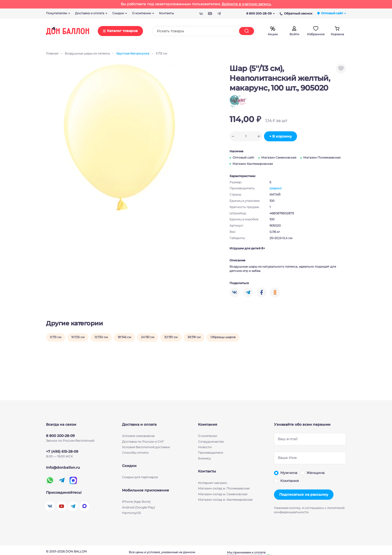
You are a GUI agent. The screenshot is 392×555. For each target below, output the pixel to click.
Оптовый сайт (243, 157)
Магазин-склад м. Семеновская (223, 494)
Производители (210, 453)
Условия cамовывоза (138, 436)
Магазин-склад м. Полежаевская (224, 488)
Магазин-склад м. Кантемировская (225, 500)
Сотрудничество (211, 441)
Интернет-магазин (212, 483)
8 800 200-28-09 (260, 13)
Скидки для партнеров (140, 477)
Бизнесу (204, 458)
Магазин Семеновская (279, 157)
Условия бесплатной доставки (146, 447)
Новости (205, 447)
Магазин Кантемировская (253, 164)
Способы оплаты (135, 453)
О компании (207, 436)
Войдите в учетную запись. (247, 4)
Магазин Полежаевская (322, 157)
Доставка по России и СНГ (143, 441)
